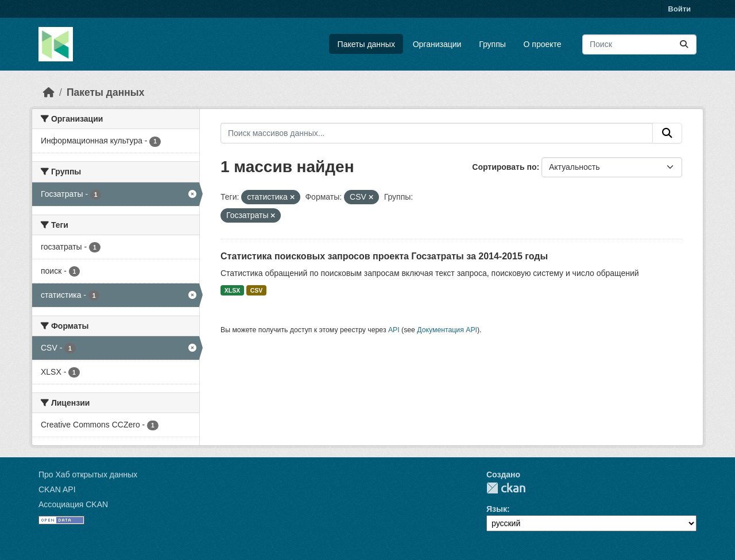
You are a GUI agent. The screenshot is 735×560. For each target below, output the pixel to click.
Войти (679, 9)
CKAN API (57, 489)
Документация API (447, 330)
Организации (437, 44)
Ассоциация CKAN (73, 504)
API (394, 330)
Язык (497, 509)
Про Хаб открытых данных (88, 475)
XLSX (232, 290)
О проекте (543, 44)
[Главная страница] (49, 92)
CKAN (506, 488)
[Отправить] (684, 44)
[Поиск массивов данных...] (639, 44)
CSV (257, 290)
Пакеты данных (366, 44)
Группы (492, 44)
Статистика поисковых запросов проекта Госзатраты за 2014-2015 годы (384, 256)
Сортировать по (504, 167)
